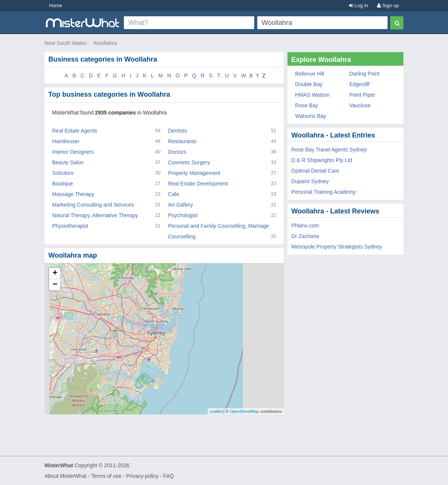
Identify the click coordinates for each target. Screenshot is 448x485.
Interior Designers (73, 152)
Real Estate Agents (75, 131)
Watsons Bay (311, 116)
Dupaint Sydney (310, 181)
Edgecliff (359, 84)
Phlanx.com (305, 226)
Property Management (194, 173)
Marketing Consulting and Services (93, 205)
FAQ (168, 476)
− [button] (55, 285)
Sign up (388, 5)
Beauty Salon (68, 162)
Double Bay (309, 84)
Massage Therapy (73, 194)
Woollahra (105, 43)
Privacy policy (142, 476)
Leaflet (216, 411)
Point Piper (362, 95)
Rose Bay (307, 105)
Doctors (177, 152)
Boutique (63, 184)
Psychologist (183, 215)
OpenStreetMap (244, 411)
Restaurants (182, 141)
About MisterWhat (66, 476)
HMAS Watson (312, 95)
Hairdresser (66, 141)
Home (56, 5)
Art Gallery (181, 205)
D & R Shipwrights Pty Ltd (322, 160)
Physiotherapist (70, 226)
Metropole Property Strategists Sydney (337, 247)
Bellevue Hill (310, 74)
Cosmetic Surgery (189, 162)
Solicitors (63, 173)
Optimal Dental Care (315, 171)
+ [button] (55, 273)
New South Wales (66, 43)
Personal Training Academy (323, 192)
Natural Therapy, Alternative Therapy (95, 215)
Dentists (178, 131)
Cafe (174, 194)
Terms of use (106, 476)
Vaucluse (360, 105)
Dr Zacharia (305, 236)
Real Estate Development (198, 184)
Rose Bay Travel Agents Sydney (329, 150)
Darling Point (365, 74)
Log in (358, 5)
